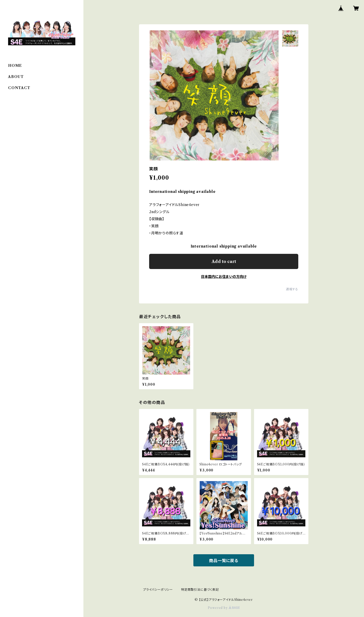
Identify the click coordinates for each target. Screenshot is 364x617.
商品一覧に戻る (224, 561)
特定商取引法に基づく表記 (200, 590)
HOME (15, 66)
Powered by (224, 608)
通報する (292, 289)
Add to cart (224, 261)
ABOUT (16, 77)
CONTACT (19, 88)
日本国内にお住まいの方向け (224, 277)
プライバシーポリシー (158, 590)
